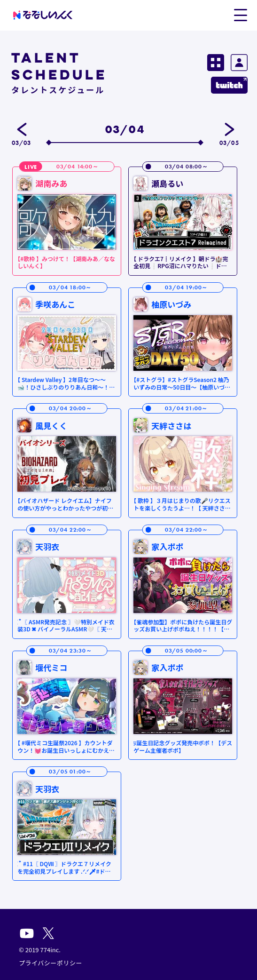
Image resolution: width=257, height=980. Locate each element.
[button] (240, 15)
